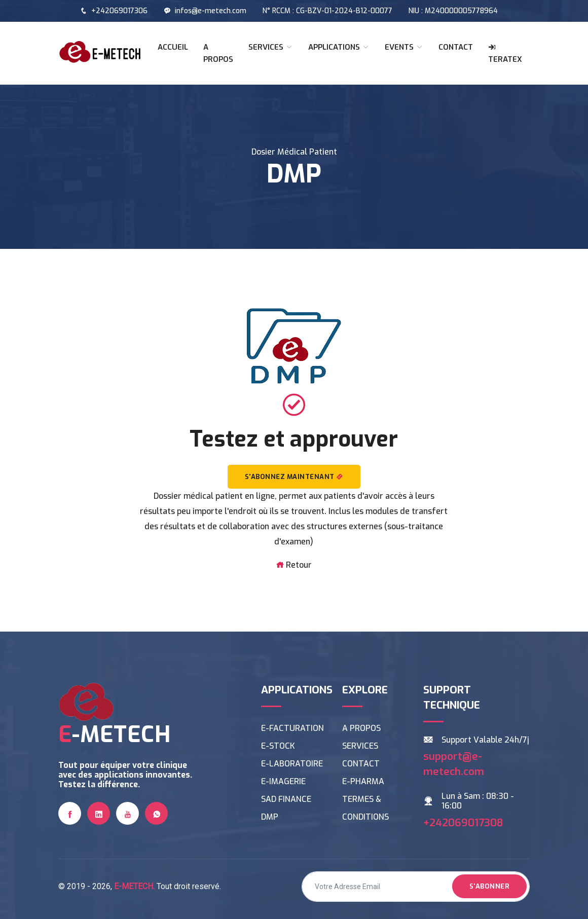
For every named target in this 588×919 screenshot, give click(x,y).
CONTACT (456, 47)
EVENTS (404, 47)
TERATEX (505, 54)
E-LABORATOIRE (292, 764)
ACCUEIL (173, 47)
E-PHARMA (363, 781)
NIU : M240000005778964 (453, 11)
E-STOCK (278, 746)
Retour (294, 565)
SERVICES (271, 47)
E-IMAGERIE (283, 781)
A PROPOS (218, 53)
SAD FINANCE (286, 799)
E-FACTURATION (292, 728)
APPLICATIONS (339, 47)
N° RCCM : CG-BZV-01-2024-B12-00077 (327, 11)
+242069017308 (463, 823)
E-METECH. (134, 886)
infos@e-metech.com (205, 11)
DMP (270, 817)
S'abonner (490, 886)
